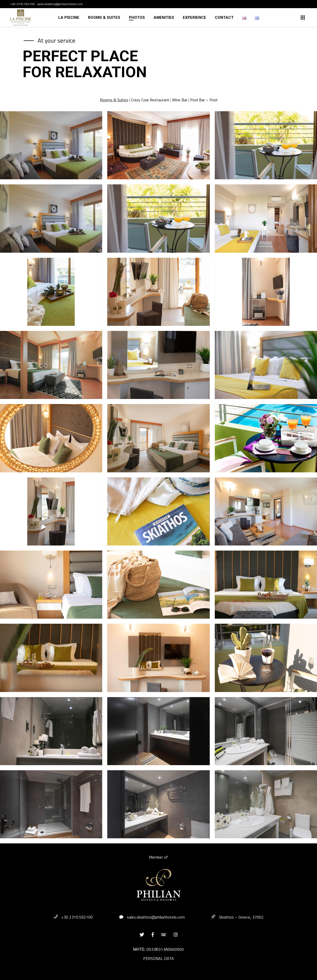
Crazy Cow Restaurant (151, 100)
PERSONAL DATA (158, 958)
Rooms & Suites (114, 100)
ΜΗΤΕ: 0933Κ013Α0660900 (159, 949)
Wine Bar (180, 100)
